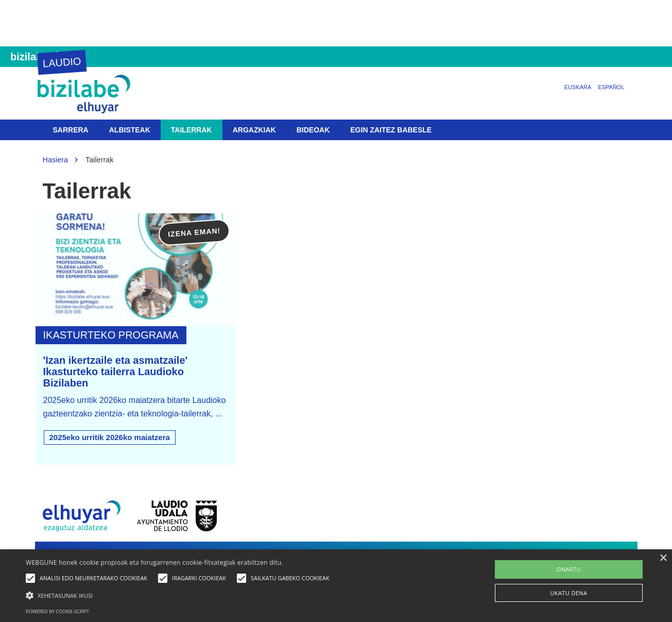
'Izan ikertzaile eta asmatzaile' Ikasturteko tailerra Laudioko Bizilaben (116, 372)
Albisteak (130, 130)
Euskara (578, 87)
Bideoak (313, 130)
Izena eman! (194, 233)
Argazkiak (254, 130)
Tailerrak (192, 130)
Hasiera (56, 160)
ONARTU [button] (569, 569)
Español (611, 87)
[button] (180, 595)
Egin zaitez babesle (391, 130)
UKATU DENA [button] (568, 593)
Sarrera (71, 130)
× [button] (663, 558)
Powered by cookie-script (57, 611)
